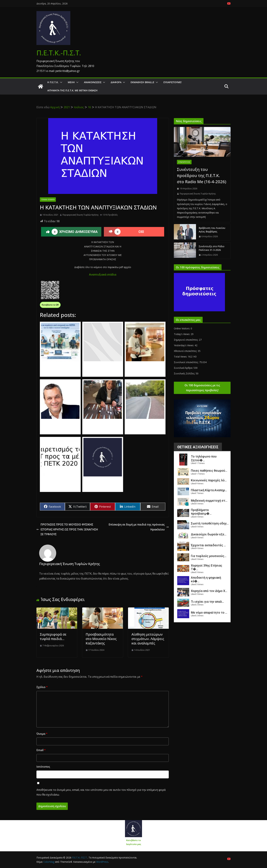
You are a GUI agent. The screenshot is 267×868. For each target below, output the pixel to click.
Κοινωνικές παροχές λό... (209, 480)
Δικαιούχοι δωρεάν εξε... (209, 534)
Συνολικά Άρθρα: (184, 368)
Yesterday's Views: (184, 345)
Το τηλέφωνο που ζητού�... (204, 458)
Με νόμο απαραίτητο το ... (209, 612)
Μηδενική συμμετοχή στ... (209, 501)
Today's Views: (182, 334)
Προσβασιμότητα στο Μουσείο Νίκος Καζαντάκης (101, 639)
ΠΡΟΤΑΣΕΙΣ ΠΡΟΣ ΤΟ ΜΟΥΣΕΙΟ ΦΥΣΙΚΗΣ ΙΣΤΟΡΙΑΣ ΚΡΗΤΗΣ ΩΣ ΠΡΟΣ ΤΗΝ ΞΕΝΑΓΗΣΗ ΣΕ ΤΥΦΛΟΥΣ (67, 529)
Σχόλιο (42, 687)
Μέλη (71, 82)
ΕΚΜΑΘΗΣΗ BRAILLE (142, 82)
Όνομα (42, 734)
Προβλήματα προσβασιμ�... (201, 512)
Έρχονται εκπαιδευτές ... (208, 545)
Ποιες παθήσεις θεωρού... (209, 471)
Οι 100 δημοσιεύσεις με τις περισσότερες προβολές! (202, 388)
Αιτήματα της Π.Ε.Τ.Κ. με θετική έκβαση (72, 90)
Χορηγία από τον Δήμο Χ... (209, 591)
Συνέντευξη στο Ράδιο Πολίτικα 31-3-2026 (211, 248)
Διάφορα (116, 82)
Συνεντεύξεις (184, 162)
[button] (60, 82)
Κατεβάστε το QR (50, 305)
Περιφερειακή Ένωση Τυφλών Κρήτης (81, 215)
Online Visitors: (182, 328)
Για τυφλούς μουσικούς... (209, 556)
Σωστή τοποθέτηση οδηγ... (210, 523)
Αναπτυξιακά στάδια (103, 275)
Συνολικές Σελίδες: (185, 373)
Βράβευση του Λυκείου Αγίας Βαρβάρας (212, 230)
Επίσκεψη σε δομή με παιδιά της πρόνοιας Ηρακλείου (139, 527)
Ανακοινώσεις (93, 82)
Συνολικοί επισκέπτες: (187, 362)
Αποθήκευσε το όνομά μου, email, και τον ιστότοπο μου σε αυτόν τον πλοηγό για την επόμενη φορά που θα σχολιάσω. (101, 792)
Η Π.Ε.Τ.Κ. (53, 82)
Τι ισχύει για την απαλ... (207, 602)
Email (41, 750)
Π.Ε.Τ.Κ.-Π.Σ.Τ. (59, 53)
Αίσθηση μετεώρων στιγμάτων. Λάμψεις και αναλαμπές (148, 639)
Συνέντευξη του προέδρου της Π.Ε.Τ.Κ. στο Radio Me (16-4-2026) (202, 175)
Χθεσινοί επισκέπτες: (186, 351)
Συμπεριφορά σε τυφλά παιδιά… (53, 637)
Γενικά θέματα (48, 200)
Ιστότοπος (43, 767)
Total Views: (181, 357)
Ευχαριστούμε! (173, 82)
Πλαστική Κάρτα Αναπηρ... (209, 490)
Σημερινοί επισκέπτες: (186, 340)
